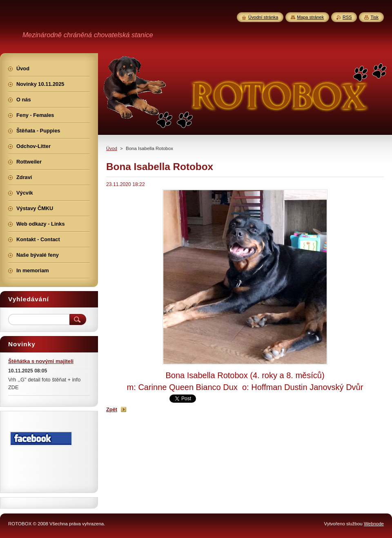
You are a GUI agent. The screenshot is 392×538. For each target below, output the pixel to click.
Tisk (374, 17)
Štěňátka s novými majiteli (41, 361)
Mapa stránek (310, 17)
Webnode (374, 524)
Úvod (112, 148)
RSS (347, 17)
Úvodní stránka (263, 17)
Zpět (112, 409)
